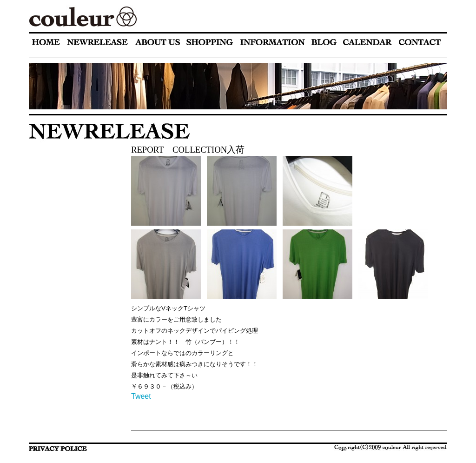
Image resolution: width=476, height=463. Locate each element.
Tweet (141, 396)
